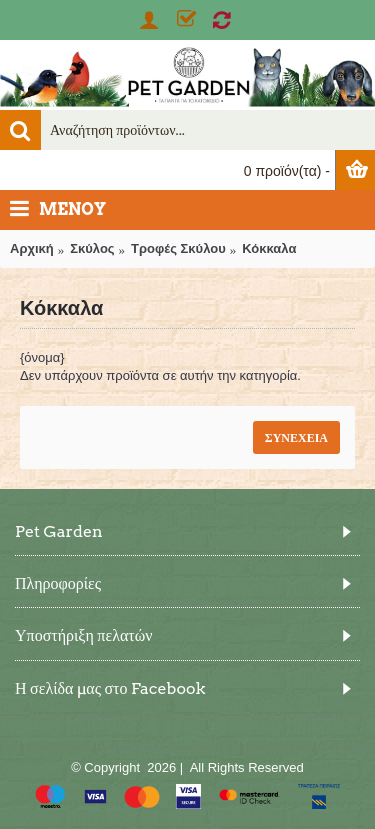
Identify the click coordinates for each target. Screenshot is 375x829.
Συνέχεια (296, 437)
